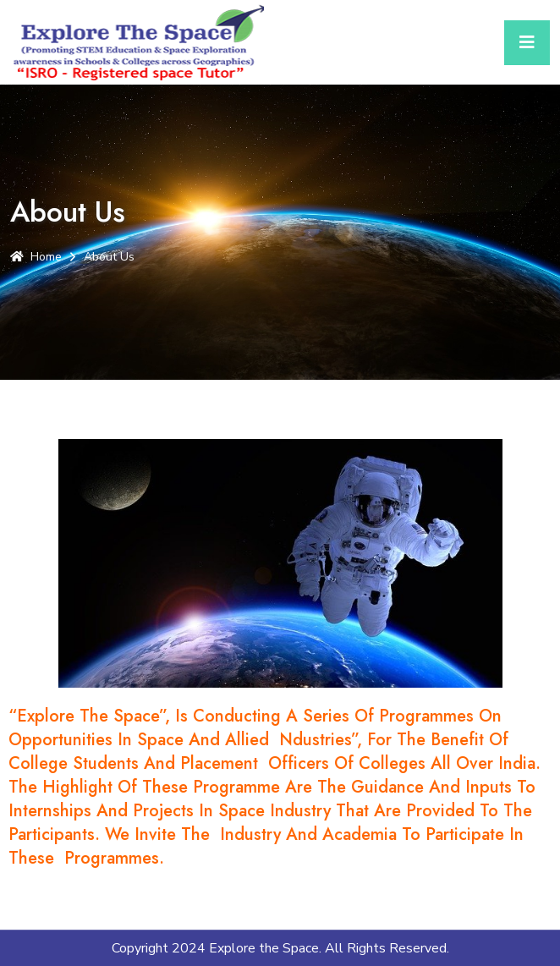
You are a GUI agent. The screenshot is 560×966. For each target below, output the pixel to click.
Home (36, 257)
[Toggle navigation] (527, 43)
